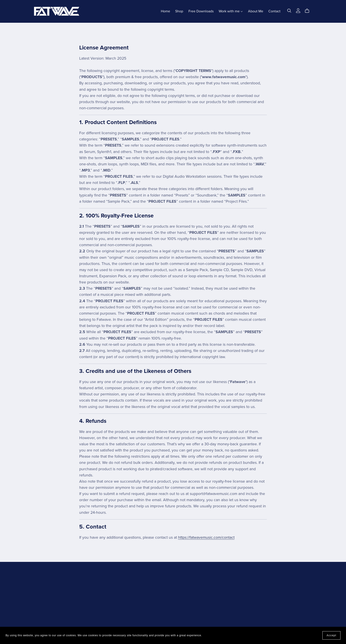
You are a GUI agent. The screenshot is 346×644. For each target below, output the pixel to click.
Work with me (231, 11)
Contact (274, 11)
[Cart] (309, 11)
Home (165, 11)
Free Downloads (201, 11)
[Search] (289, 11)
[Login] (298, 10)
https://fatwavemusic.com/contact (206, 537)
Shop (179, 11)
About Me (256, 11)
